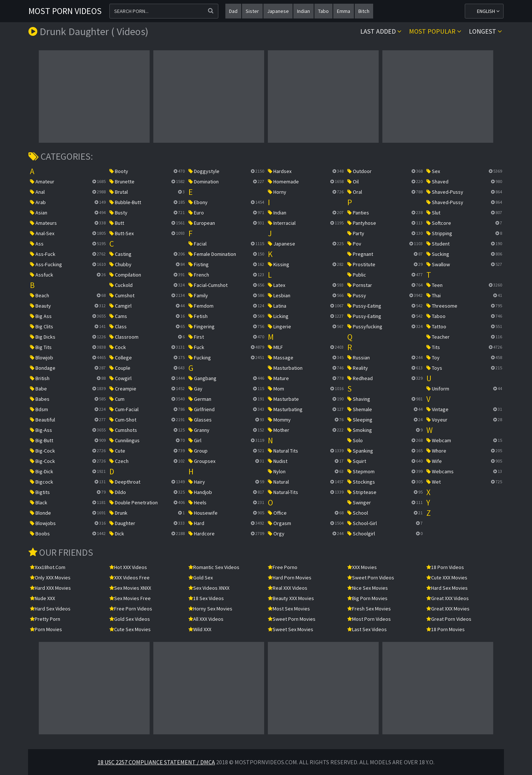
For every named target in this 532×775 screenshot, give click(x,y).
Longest (485, 31)
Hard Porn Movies (290, 578)
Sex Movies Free (130, 598)
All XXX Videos (206, 619)
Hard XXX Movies (50, 588)
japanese (278, 11)
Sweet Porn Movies (292, 619)
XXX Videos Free (129, 578)
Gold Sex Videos (130, 619)
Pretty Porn (45, 619)
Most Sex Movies (289, 609)
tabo (323, 11)
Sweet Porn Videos (371, 578)
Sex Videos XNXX (209, 588)
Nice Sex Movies (368, 588)
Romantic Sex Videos (214, 567)
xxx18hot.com (48, 567)
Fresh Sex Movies (369, 609)
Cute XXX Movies (447, 578)
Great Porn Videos (449, 619)
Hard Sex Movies (447, 588)
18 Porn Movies (446, 629)
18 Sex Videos (206, 598)
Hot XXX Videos (128, 567)
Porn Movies (46, 629)
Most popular (435, 31)
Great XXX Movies (448, 609)
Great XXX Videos (448, 598)
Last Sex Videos (367, 629)
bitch (364, 11)
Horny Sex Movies (210, 609)
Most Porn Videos (65, 11)
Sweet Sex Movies (291, 629)
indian (303, 11)
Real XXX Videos (288, 588)
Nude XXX (42, 598)
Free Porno (283, 567)
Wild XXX (200, 629)
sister (252, 11)
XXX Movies (362, 567)
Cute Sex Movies (130, 629)
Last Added (381, 31)
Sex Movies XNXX (130, 588)
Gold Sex (201, 578)
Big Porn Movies (367, 598)
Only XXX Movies (50, 578)
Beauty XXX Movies (291, 598)
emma (344, 11)
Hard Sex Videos (50, 609)
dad (233, 11)
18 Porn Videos (445, 567)
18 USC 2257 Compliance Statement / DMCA (156, 762)
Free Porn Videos (131, 609)
